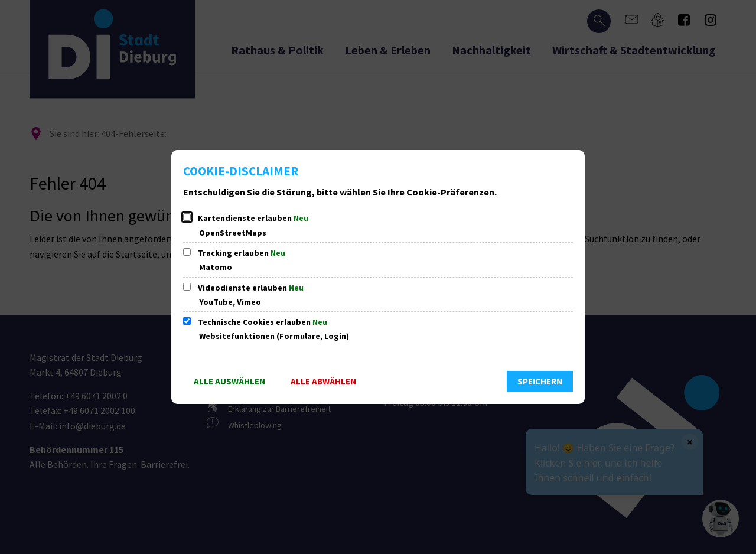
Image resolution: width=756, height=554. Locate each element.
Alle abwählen (323, 381)
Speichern (540, 381)
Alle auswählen (229, 381)
